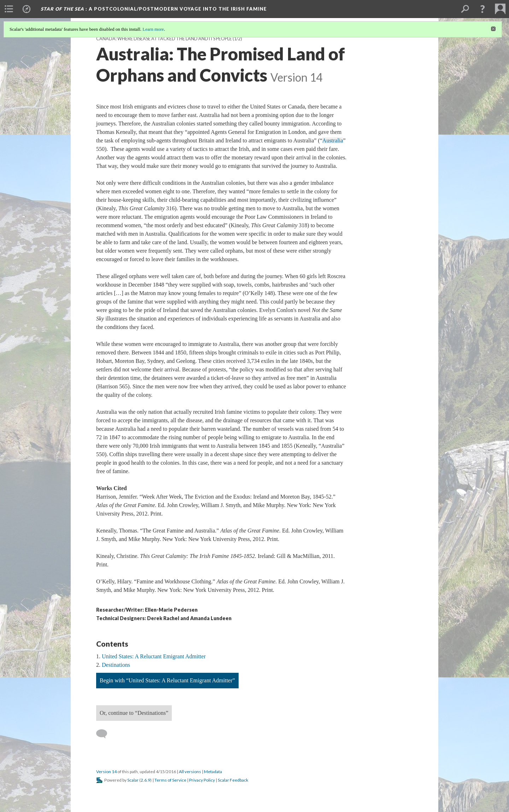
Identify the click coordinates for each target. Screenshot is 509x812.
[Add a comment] (105, 734)
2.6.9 (145, 780)
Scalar (133, 780)
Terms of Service (170, 780)
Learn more (153, 29)
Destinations (116, 665)
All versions (190, 772)
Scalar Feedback (233, 780)
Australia (333, 140)
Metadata (213, 772)
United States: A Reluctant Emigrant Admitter (154, 656)
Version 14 (106, 772)
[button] (482, 9)
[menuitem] (9, 9)
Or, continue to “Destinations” (134, 713)
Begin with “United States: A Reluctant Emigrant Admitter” (167, 680)
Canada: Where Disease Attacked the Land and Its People (164, 39)
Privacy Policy (202, 780)
